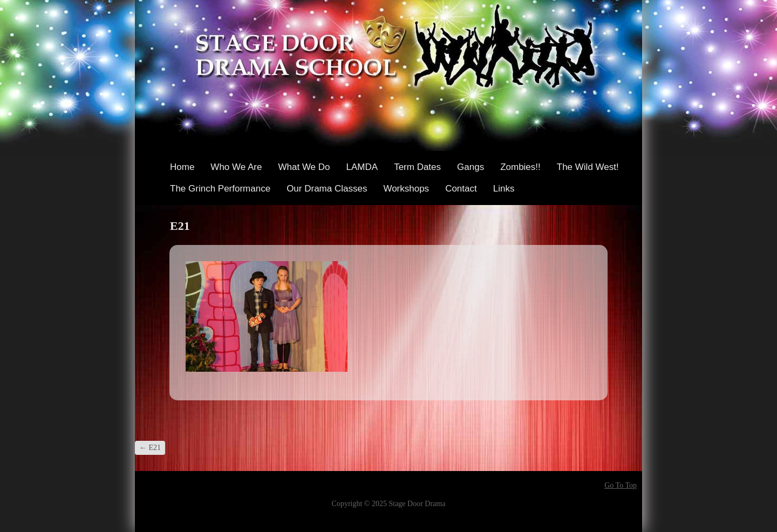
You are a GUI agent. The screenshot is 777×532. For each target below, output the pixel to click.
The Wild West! (588, 167)
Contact (461, 189)
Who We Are (236, 167)
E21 (150, 448)
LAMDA (362, 167)
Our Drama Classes (327, 189)
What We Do (304, 167)
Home (182, 167)
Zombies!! (520, 167)
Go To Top (621, 486)
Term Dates (417, 167)
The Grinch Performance (220, 189)
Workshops (406, 189)
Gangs (471, 167)
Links (504, 189)
